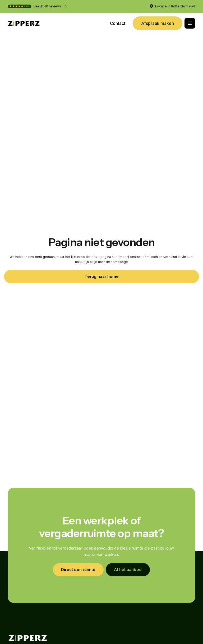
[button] (190, 23)
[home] (24, 23)
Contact (118, 23)
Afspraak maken (158, 23)
